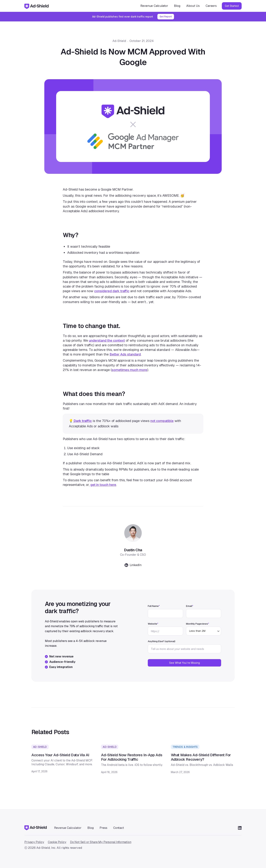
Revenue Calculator (154, 6)
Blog (177, 6)
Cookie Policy (57, 842)
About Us (193, 6)
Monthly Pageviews (198, 624)
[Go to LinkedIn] (240, 828)
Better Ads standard (125, 354)
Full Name (154, 606)
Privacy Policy (34, 842)
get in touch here (103, 485)
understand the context (107, 340)
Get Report (166, 17)
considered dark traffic (112, 291)
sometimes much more (129, 370)
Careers (211, 6)
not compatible (162, 421)
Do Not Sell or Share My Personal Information (101, 842)
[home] (36, 6)
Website (153, 624)
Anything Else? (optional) (162, 641)
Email (190, 606)
